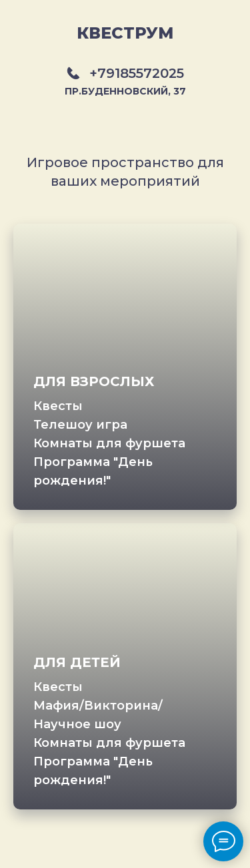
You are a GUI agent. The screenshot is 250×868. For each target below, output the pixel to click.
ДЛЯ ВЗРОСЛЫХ (94, 381)
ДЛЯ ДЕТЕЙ (77, 662)
